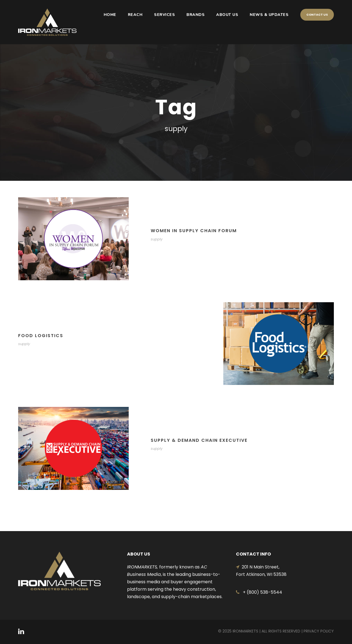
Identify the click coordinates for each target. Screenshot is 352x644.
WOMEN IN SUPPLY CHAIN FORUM (194, 231)
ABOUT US (227, 15)
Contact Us (317, 15)
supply (157, 239)
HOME (110, 15)
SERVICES (164, 15)
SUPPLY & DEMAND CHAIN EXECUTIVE (199, 440)
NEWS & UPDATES (269, 15)
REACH (135, 15)
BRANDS (196, 15)
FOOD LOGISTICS (41, 336)
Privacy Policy (319, 631)
